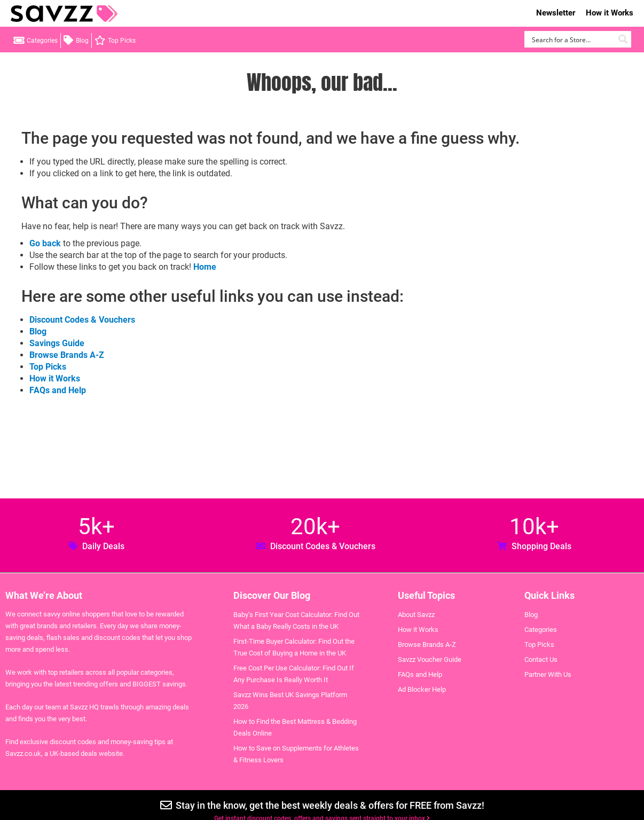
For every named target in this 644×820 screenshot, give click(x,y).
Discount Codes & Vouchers (82, 320)
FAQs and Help (58, 390)
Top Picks (122, 41)
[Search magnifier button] (623, 39)
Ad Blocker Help (422, 689)
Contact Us (541, 659)
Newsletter (556, 13)
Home (205, 267)
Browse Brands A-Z (67, 355)
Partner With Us (548, 674)
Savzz (64, 14)
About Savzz (416, 615)
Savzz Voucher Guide (430, 659)
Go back (45, 243)
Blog (82, 41)
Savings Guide (57, 343)
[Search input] (572, 39)
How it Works (610, 13)
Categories (42, 41)
